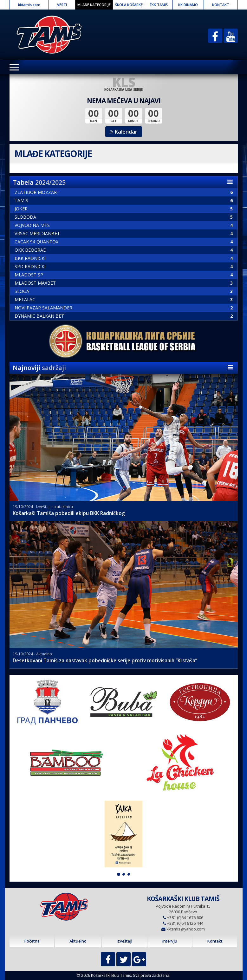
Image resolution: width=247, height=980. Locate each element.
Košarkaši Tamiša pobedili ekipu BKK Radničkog (69, 513)
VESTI (62, 5)
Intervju (170, 941)
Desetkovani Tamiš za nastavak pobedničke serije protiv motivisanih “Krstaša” (105, 661)
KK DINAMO (188, 5)
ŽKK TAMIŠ (159, 5)
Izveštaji (124, 941)
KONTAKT (221, 5)
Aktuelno (78, 941)
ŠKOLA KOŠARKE (129, 5)
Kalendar (124, 132)
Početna (32, 941)
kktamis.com (29, 5)
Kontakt (215, 941)
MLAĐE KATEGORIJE (94, 5)
